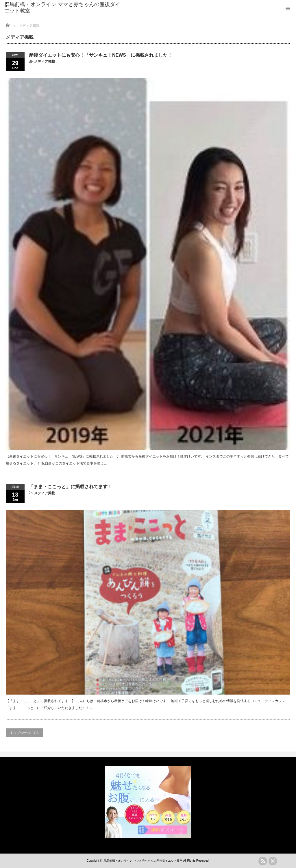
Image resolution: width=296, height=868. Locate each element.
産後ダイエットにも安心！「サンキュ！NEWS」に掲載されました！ (101, 55)
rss (263, 861)
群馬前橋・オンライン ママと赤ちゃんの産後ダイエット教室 (62, 8)
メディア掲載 (45, 62)
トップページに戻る (24, 733)
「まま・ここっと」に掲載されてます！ (71, 487)
